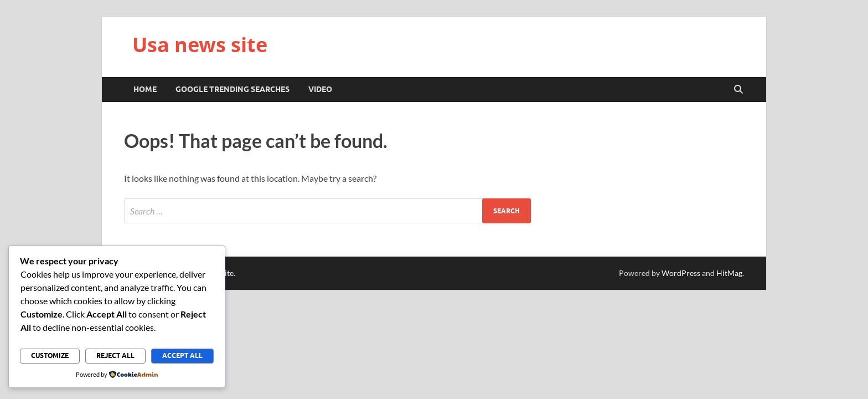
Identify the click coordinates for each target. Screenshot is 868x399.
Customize (50, 355)
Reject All (115, 355)
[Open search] (738, 90)
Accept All (182, 355)
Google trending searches (232, 89)
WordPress (681, 273)
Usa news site (200, 45)
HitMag (729, 273)
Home (145, 89)
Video (320, 89)
